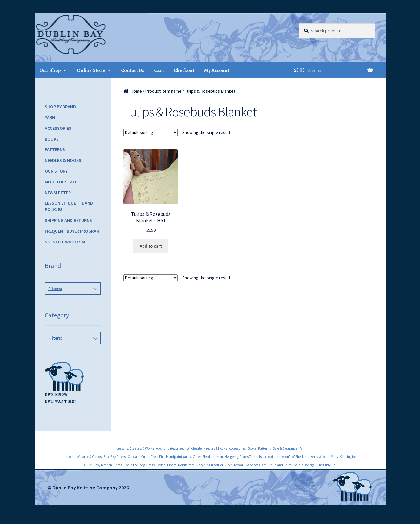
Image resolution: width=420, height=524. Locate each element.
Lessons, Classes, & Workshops (139, 448)
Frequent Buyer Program (72, 231)
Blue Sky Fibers (115, 457)
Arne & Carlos (92, 457)
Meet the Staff (61, 182)
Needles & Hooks (63, 160)
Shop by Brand (60, 107)
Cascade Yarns (138, 457)
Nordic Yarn (186, 465)
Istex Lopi (266, 457)
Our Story (56, 171)
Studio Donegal (305, 465)
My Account (217, 70)
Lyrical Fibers (166, 465)
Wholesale (194, 448)
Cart (159, 70)
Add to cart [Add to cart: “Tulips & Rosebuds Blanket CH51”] (151, 246)
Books (52, 139)
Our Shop (50, 70)
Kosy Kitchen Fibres (108, 465)
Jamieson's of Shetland (292, 457)
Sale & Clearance (285, 448)
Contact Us (133, 70)
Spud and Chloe (280, 465)
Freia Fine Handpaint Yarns (171, 457)
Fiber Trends (71, 303)
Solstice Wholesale (67, 242)
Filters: (55, 289)
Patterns (55, 149)
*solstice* (73, 457)
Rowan (239, 465)
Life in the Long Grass (139, 465)
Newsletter (58, 193)
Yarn (50, 117)
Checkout (184, 70)
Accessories (58, 128)
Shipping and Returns (68, 220)
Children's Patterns (71, 352)
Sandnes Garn (256, 465)
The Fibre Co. (327, 465)
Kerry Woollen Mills (324, 457)
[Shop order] (151, 132)
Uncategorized (174, 448)
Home (136, 91)
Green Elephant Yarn (208, 457)
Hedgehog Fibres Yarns (241, 457)
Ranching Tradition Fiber (214, 465)
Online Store (91, 70)
